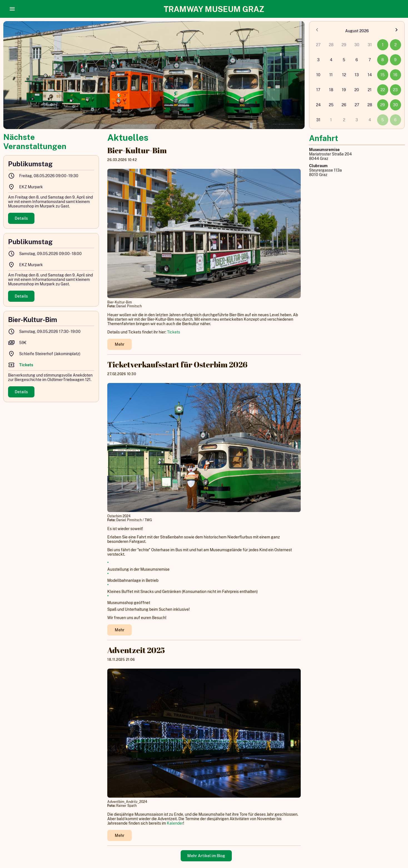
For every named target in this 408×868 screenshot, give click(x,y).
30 (395, 105)
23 (395, 90)
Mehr (120, 344)
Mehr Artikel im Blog (206, 856)
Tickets (174, 332)
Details (21, 218)
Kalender (175, 823)
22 (383, 90)
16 (395, 75)
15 (383, 75)
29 (383, 105)
